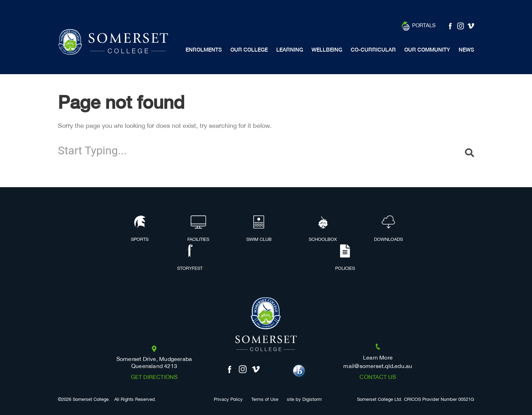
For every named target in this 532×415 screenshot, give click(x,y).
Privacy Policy (228, 400)
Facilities (198, 229)
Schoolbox (323, 229)
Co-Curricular (373, 50)
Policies (345, 258)
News (466, 50)
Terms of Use (265, 400)
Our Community (427, 50)
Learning (290, 50)
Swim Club (259, 229)
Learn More (378, 358)
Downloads (388, 229)
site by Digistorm (304, 400)
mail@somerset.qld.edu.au (378, 366)
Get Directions (154, 377)
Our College (249, 50)
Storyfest (190, 258)
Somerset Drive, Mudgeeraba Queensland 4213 (154, 363)
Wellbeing (327, 50)
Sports (140, 229)
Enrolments (204, 50)
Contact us (378, 377)
